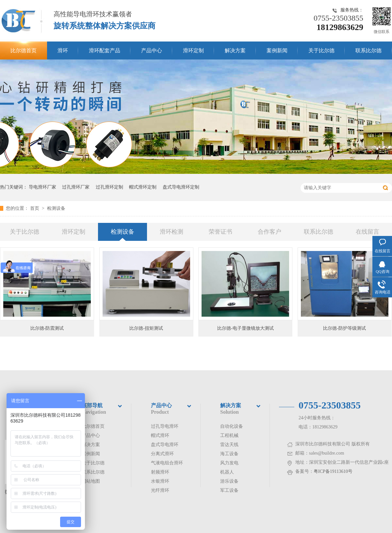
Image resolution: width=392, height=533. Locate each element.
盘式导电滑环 (165, 445)
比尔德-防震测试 (47, 328)
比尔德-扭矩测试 (146, 328)
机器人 (227, 472)
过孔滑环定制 (109, 187)
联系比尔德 (368, 50)
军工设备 (229, 490)
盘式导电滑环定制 (181, 187)
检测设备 (56, 208)
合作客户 (269, 232)
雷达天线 (229, 445)
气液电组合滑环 (167, 463)
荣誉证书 (220, 232)
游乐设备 (229, 481)
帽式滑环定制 (143, 187)
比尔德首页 (24, 50)
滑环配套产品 (105, 50)
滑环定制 (193, 50)
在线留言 (367, 232)
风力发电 (229, 463)
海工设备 (229, 454)
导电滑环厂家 (42, 187)
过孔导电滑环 (165, 426)
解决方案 (235, 50)
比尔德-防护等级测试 (344, 328)
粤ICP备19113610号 (333, 471)
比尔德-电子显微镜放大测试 (245, 328)
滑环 (63, 50)
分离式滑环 (162, 454)
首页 (35, 208)
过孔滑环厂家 (76, 187)
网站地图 (91, 481)
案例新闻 (277, 50)
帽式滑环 (160, 435)
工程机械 (229, 435)
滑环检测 (171, 232)
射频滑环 (160, 472)
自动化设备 (232, 426)
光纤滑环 (160, 490)
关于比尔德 (321, 50)
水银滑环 (160, 481)
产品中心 (152, 50)
